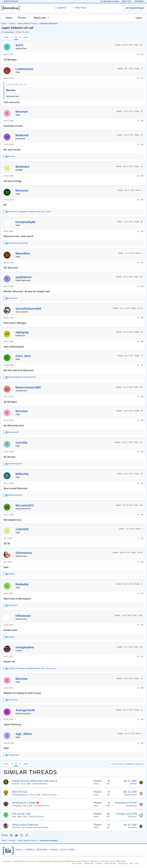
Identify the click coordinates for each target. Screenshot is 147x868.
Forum (54, 850)
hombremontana (130, 795)
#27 (142, 78)
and (18, 243)
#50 (142, 743)
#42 (142, 515)
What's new (40, 18)
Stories (29, 850)
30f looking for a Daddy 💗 (26, 803)
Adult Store (67, 850)
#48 (142, 688)
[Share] (138, 54)
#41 (142, 483)
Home (9, 18)
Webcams (42, 850)
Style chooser (77, 863)
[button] (61, 8)
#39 (142, 420)
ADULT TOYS (127, 1)
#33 (142, 263)
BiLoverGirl (16, 828)
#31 (142, 200)
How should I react (22, 814)
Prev (6, 37)
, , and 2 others (29, 212)
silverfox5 (16, 784)
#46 (142, 625)
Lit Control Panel (135, 8)
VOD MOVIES (139, 1)
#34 (142, 286)
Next (26, 37)
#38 (142, 397)
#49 (142, 719)
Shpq (14, 817)
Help (131, 863)
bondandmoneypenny (20, 795)
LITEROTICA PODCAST (11, 1)
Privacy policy (123, 863)
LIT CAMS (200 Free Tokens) (109, 1)
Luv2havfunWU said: (15, 85)
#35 (142, 318)
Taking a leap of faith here (25, 825)
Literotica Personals (40, 784)
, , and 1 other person (32, 668)
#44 (142, 562)
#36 (142, 341)
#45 (142, 593)
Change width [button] (89, 863)
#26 (142, 54)
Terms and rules (110, 863)
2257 (124, 861)
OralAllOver (132, 817)
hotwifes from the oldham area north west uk (35, 781)
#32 (142, 231)
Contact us (99, 863)
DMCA (118, 861)
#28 (142, 121)
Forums (22, 18)
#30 (142, 176)
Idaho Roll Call (20, 792)
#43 (142, 538)
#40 (142, 452)
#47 (142, 656)
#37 (142, 365)
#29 (142, 144)
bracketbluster (131, 806)
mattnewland (9, 32)
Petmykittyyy (17, 806)
